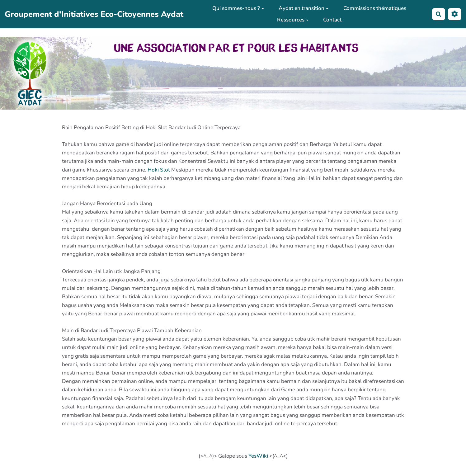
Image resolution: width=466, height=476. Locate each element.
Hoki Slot (159, 170)
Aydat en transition (304, 8)
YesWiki (258, 456)
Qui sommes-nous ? (238, 8)
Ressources (293, 20)
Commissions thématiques (375, 8)
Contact (332, 20)
